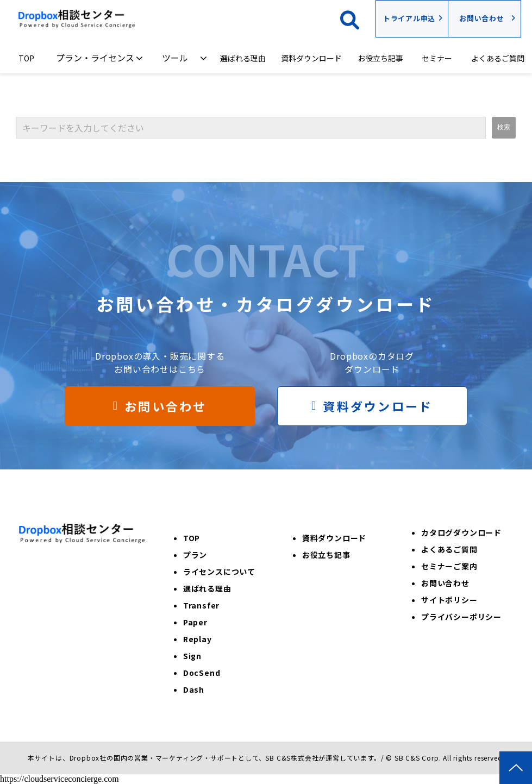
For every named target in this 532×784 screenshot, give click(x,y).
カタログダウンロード (461, 532)
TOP (26, 58)
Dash (194, 689)
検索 (358, 19)
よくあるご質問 (498, 58)
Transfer (201, 605)
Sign (192, 656)
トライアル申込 (409, 18)
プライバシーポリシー (461, 617)
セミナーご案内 (449, 566)
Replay (198, 639)
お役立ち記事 (380, 58)
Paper (195, 622)
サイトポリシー (449, 600)
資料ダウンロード (311, 58)
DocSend (202, 673)
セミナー (437, 58)
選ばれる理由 (243, 58)
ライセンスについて (219, 572)
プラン (195, 555)
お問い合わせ (482, 18)
